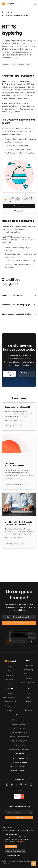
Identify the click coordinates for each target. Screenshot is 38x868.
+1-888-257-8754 (20, 763)
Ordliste (28, 697)
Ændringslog (28, 678)
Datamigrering (28, 670)
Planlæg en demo (27, 374)
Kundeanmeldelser (10, 702)
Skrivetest (28, 710)
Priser (10, 671)
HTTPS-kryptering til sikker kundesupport (16, 15)
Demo (10, 667)
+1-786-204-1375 (20, 767)
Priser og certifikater (10, 697)
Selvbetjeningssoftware (19, 732)
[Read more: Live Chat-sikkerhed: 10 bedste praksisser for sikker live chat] (19, 520)
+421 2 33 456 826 (20, 758)
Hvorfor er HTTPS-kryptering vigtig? (19, 305)
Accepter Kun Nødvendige (15, 851)
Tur (10, 683)
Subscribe (19, 817)
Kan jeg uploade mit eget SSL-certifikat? (19, 314)
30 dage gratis (19, 211)
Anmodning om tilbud (28, 682)
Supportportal (28, 666)
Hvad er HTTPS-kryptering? (19, 295)
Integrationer (10, 679)
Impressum (10, 710)
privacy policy (20, 842)
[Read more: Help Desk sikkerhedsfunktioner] (19, 462)
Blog (28, 693)
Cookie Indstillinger (13, 856)
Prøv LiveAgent (9, 374)
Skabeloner (28, 706)
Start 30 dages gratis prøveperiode (19, 617)
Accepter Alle (11, 846)
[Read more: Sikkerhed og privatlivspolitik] (19, 416)
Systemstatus (28, 674)
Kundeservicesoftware (19, 724)
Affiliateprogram (10, 706)
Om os (10, 693)
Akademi (28, 702)
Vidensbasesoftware (19, 720)
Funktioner (9, 12)
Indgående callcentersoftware (19, 737)
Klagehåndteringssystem (19, 741)
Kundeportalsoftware (19, 745)
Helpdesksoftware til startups (19, 749)
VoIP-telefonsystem (19, 728)
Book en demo (19, 206)
